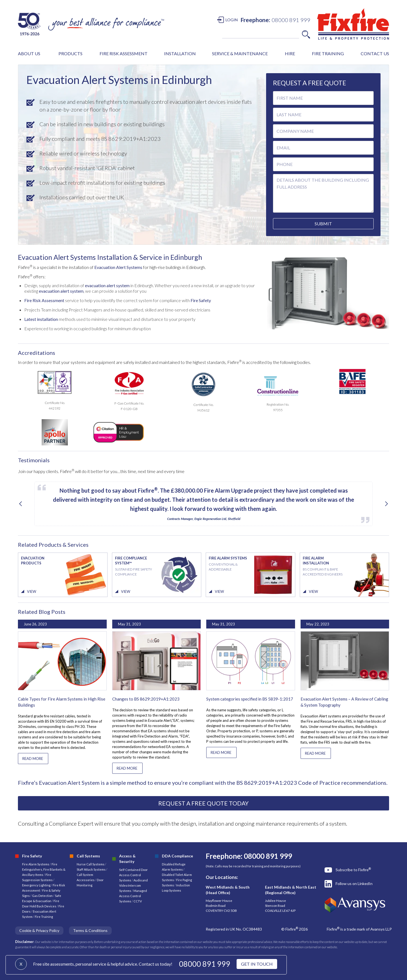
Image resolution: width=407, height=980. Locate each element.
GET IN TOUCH (257, 964)
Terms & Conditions (90, 930)
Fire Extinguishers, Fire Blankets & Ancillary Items (44, 869)
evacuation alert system (108, 285)
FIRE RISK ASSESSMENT (124, 53)
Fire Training (44, 917)
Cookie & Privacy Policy (39, 930)
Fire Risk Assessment (44, 300)
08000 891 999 (205, 964)
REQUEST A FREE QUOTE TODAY (203, 803)
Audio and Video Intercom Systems (133, 885)
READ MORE (33, 759)
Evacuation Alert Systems (118, 267)
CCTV (138, 901)
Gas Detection (42, 896)
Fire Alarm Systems (36, 864)
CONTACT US (375, 53)
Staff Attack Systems (91, 869)
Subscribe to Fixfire (353, 870)
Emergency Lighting (37, 885)
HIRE (290, 53)
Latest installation (41, 319)
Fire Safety (201, 300)
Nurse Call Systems (91, 864)
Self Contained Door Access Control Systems (133, 875)
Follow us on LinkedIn (354, 883)
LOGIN (232, 20)
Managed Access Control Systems (133, 896)
